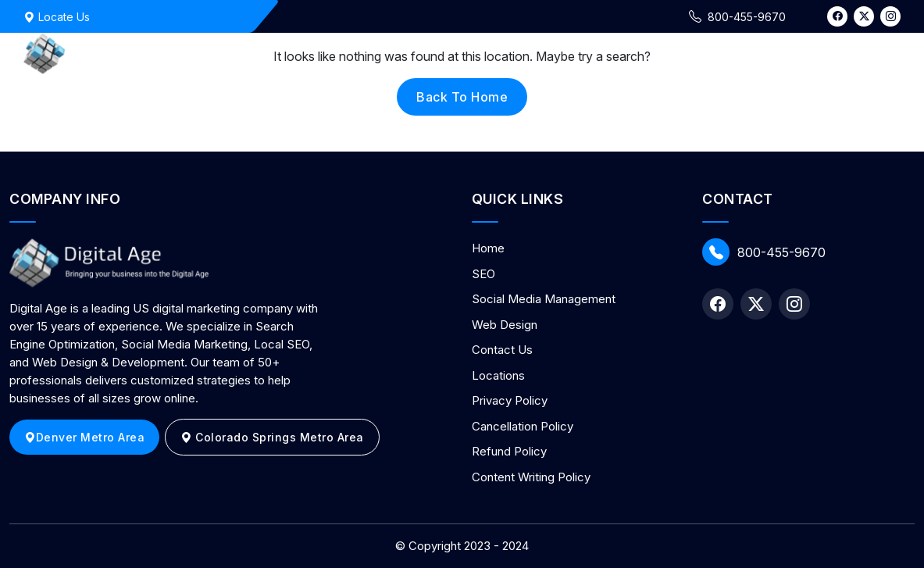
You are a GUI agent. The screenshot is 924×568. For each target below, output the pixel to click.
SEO (483, 274)
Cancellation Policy (523, 426)
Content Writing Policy (531, 477)
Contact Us (502, 350)
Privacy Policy (510, 400)
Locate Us (57, 17)
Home (488, 248)
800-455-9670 (764, 252)
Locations (498, 375)
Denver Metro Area (84, 437)
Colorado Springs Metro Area (272, 437)
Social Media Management (544, 299)
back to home (462, 97)
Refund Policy (509, 451)
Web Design (505, 325)
